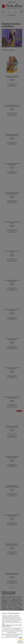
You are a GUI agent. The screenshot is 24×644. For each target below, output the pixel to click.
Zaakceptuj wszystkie (12, 636)
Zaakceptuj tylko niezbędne (12, 629)
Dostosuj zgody (12, 633)
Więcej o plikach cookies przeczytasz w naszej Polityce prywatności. (12, 626)
